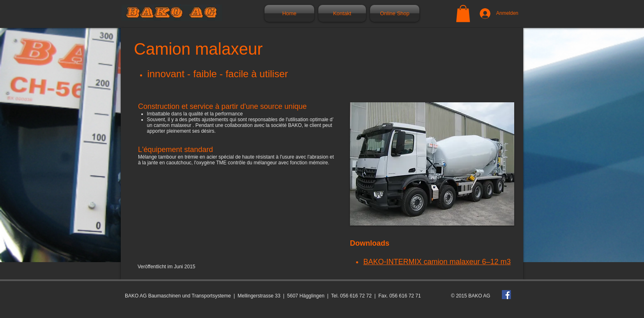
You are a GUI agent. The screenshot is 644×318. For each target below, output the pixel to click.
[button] (463, 14)
